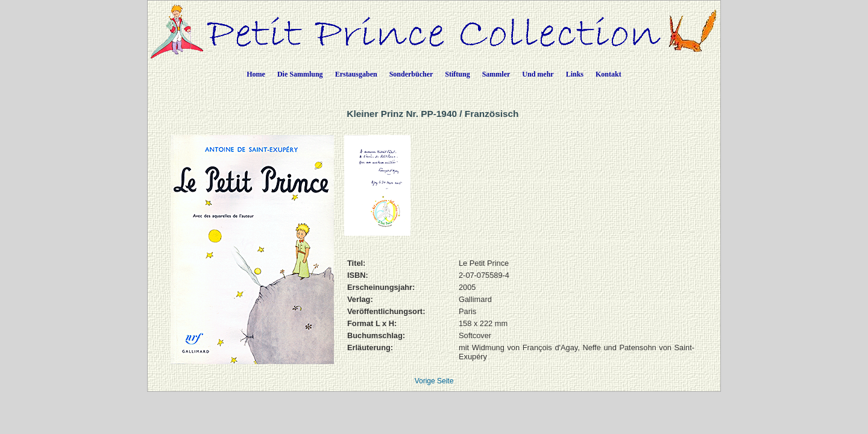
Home (256, 74)
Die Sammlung (300, 74)
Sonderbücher (411, 74)
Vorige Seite (434, 381)
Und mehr (538, 74)
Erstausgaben (356, 74)
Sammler (496, 74)
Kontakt (609, 74)
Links (575, 74)
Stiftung (457, 74)
